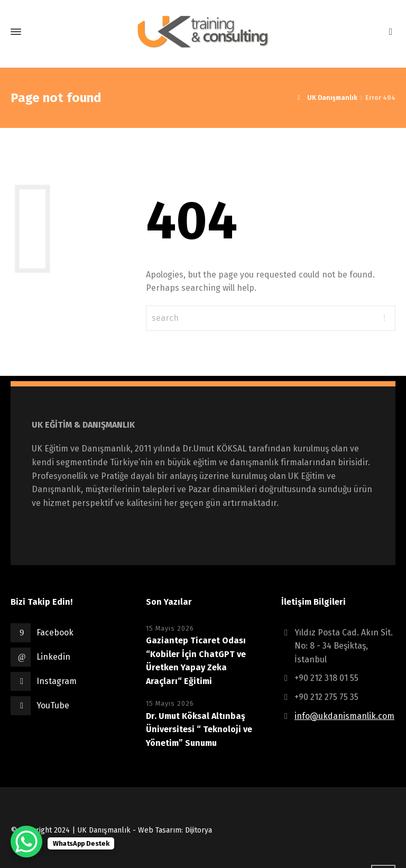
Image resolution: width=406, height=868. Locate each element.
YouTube (53, 705)
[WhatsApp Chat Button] (26, 842)
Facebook (55, 632)
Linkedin (53, 657)
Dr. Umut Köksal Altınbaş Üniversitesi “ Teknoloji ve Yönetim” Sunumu (199, 730)
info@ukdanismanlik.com (344, 716)
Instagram (57, 681)
